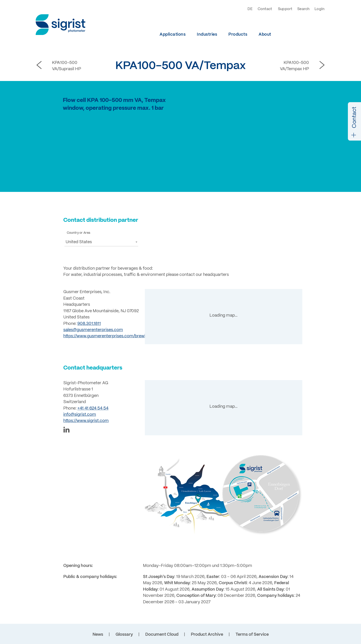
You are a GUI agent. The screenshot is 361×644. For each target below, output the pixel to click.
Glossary (124, 635)
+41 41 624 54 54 (93, 408)
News (98, 635)
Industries (207, 35)
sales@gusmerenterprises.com (93, 330)
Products (238, 35)
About (265, 35)
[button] (101, 242)
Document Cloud (162, 635)
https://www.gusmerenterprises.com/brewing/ (107, 336)
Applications (173, 35)
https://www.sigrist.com (86, 421)
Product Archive (207, 635)
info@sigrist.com (80, 415)
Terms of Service (252, 635)
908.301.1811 (89, 324)
